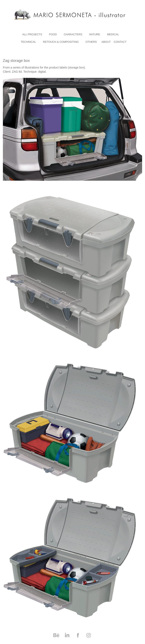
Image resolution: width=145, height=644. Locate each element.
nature (95, 34)
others (91, 42)
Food (53, 34)
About (106, 42)
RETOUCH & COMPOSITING (61, 42)
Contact (120, 42)
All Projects (32, 34)
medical (113, 34)
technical (28, 42)
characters (73, 34)
